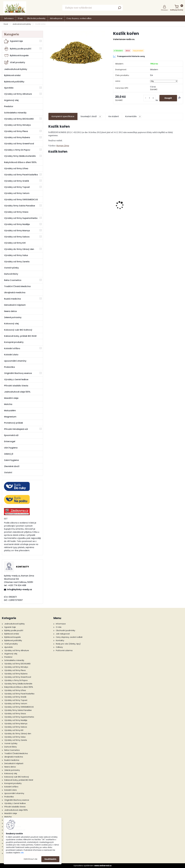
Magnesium (10, 417)
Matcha (8, 404)
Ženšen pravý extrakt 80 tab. (167, 205)
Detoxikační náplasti (15, 305)
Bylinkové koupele (16, 56)
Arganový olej (11, 100)
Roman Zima (63, 146)
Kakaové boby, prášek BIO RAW (20, 336)
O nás (20, 18)
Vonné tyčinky (11, 268)
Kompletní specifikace (63, 116)
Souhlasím (50, 859)
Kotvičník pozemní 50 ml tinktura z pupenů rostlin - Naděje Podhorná (64, 206)
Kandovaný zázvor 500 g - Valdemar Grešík (133, 212)
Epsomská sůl (11, 435)
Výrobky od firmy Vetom (17, 193)
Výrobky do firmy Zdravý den (19, 249)
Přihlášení (165, 10)
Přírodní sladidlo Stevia (16, 386)
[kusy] (149, 98)
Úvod (6, 24)
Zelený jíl (9, 454)
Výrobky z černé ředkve (16, 379)
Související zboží (91, 116)
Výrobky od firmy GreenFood (19, 144)
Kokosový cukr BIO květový (18, 330)
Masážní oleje (11, 398)
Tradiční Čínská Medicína (17, 286)
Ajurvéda (9, 88)
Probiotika (9, 367)
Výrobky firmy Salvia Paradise (20, 206)
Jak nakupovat (56, 18)
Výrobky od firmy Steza (16, 212)
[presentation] (50, 201)
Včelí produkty (15, 62)
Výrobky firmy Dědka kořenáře (20, 156)
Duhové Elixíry (11, 274)
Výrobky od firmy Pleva (16, 131)
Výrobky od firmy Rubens (17, 137)
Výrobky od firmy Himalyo (17, 125)
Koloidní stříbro (12, 348)
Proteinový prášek (14, 423)
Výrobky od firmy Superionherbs (21, 218)
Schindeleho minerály (15, 113)
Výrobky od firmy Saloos (17, 237)
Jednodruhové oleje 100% (17, 392)
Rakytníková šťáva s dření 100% (20, 162)
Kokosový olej (11, 324)
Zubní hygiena (11, 460)
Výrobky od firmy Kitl (15, 243)
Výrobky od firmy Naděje (17, 224)
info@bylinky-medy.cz (20, 589)
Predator (9, 106)
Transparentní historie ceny (129, 56)
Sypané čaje (13, 41)
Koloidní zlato (11, 355)
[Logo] (15, 8)
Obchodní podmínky (36, 18)
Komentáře (134, 116)
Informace (9, 18)
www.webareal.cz (103, 866)
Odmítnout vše (30, 859)
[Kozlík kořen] (77, 50)
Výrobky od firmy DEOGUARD (19, 119)
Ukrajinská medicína (15, 293)
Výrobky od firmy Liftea (16, 168)
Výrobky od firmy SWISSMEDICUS (21, 200)
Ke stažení (114, 116)
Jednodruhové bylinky (22, 24)
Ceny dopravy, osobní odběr (79, 18)
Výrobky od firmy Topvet (17, 187)
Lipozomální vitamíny (15, 361)
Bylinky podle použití (18, 49)
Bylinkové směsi (12, 75)
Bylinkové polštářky (14, 82)
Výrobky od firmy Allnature (18, 94)
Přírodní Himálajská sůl (16, 429)
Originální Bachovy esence (18, 373)
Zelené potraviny (13, 317)
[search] (120, 9)
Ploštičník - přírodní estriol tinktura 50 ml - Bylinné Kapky (99, 206)
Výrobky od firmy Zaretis (17, 262)
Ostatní (8, 472)
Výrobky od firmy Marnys (17, 231)
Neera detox (10, 311)
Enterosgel (10, 441)
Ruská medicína (12, 299)
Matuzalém (10, 411)
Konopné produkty (14, 342)
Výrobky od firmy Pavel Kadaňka (21, 175)
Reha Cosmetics (13, 280)
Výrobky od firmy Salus (16, 255)
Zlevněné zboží (12, 466)
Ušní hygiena (11, 448)
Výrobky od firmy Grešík (17, 181)
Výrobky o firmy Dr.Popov (17, 150)
